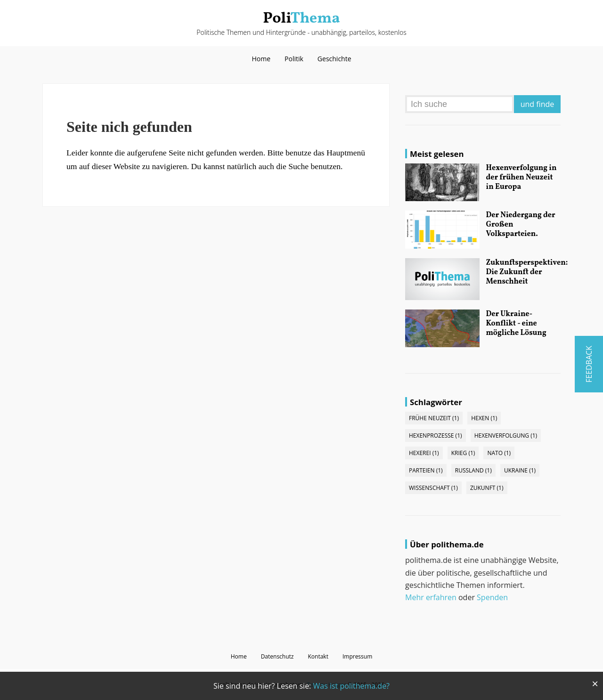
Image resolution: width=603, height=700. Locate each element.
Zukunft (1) (487, 488)
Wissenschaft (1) (433, 488)
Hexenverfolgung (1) (506, 435)
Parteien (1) (426, 470)
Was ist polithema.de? (351, 686)
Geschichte (334, 59)
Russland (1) (473, 470)
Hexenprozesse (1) (436, 435)
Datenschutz (277, 656)
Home (261, 59)
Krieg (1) (463, 453)
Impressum (357, 656)
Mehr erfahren (431, 597)
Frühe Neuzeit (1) (434, 418)
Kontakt (318, 656)
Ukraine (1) (520, 470)
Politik (294, 59)
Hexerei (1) (424, 453)
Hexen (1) (484, 418)
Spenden (492, 597)
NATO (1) (499, 453)
